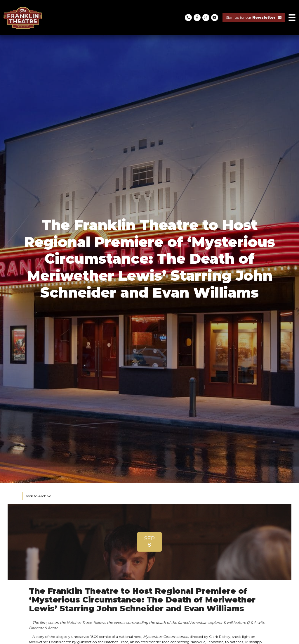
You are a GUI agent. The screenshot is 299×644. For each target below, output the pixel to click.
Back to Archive (38, 496)
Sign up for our (254, 17)
